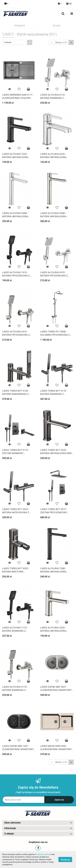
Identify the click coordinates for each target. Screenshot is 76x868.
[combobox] (17, 42)
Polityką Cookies (43, 854)
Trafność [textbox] (8, 42)
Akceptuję (65, 860)
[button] (69, 4)
